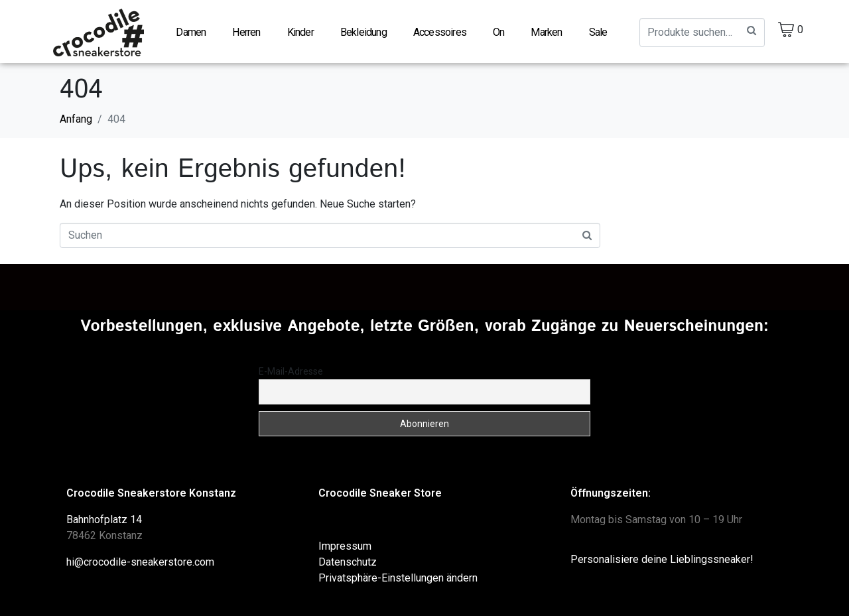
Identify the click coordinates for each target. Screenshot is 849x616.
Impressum (345, 545)
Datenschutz (348, 561)
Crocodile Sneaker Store (380, 492)
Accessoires (440, 32)
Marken (546, 32)
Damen (191, 32)
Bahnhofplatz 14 (104, 519)
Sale (598, 32)
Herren (246, 32)
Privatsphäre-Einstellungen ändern (398, 577)
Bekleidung (363, 32)
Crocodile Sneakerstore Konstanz (151, 492)
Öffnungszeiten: (611, 492)
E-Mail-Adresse (291, 371)
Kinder (300, 32)
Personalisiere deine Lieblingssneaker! (662, 559)
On (498, 32)
